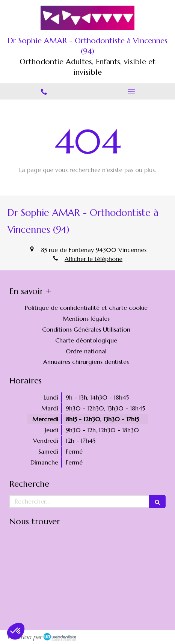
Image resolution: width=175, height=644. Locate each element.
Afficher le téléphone (94, 259)
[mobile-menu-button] (131, 92)
